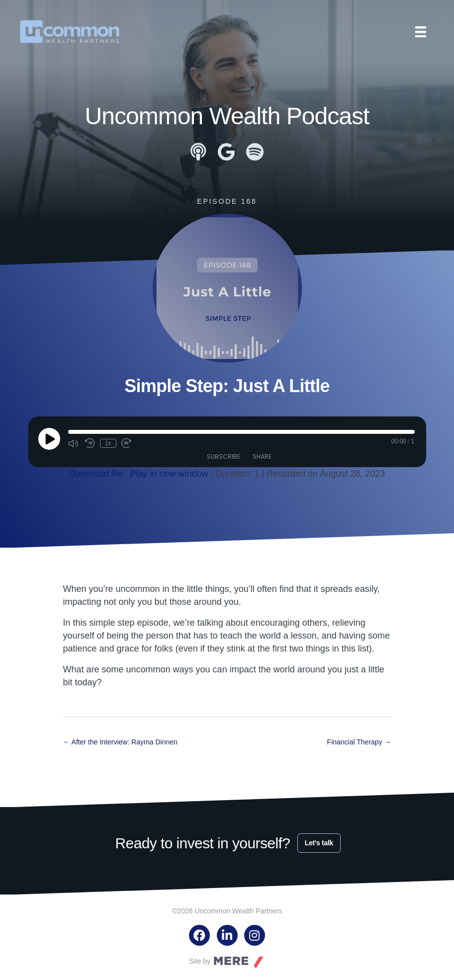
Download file (96, 474)
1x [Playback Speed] (108, 443)
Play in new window (169, 474)
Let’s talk (319, 843)
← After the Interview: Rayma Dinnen (120, 742)
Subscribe (224, 456)
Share (262, 456)
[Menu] (421, 32)
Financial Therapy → (359, 742)
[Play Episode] (49, 439)
